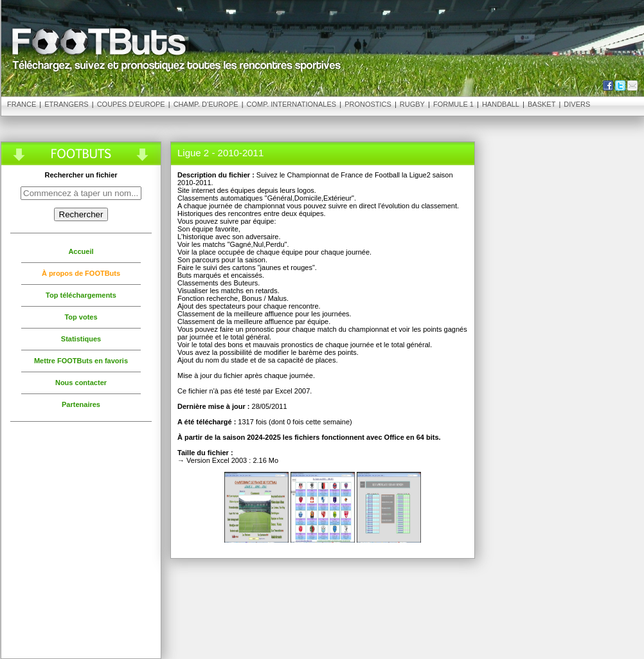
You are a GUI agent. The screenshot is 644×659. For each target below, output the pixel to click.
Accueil (81, 251)
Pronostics (368, 104)
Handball (501, 104)
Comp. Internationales (292, 104)
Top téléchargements (81, 295)
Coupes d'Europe (131, 104)
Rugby (412, 104)
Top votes (81, 317)
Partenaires (81, 404)
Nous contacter (81, 383)
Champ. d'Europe (206, 104)
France (22, 104)
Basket (541, 104)
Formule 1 (453, 104)
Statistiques (81, 339)
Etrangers (66, 104)
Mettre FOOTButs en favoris (81, 361)
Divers (577, 104)
